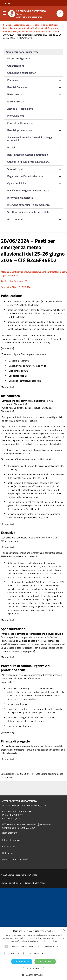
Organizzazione (35, 66)
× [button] (64, 930)
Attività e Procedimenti (35, 109)
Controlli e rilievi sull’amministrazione (35, 162)
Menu (4, 14)
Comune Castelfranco (11, 883)
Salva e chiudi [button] (22, 961)
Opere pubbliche (35, 183)
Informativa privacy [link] (12, 840)
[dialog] (33, 953)
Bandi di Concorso (35, 87)
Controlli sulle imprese (20, 123)
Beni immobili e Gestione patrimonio (35, 155)
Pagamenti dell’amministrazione (35, 176)
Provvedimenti (35, 116)
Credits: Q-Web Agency (36, 883)
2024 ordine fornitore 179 (14, 281)
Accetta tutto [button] (45, 961)
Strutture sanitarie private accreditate (28, 212)
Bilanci (35, 148)
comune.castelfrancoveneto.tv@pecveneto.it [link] (29, 824)
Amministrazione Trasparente (22, 52)
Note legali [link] (8, 853)
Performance (35, 94)
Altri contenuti (35, 219)
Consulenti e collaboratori (35, 73)
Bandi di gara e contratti (35, 130)
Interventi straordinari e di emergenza (28, 205)
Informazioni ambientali (21, 198)
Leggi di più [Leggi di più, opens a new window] (52, 941)
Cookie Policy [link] (9, 847)
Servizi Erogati (35, 169)
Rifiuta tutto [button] (33, 969)
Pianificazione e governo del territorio (35, 191)
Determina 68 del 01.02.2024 (16, 287)
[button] (34, 975)
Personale (35, 80)
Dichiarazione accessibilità (15, 859)
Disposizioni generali (35, 59)
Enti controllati (35, 102)
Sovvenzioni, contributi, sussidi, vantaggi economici (35, 139)
